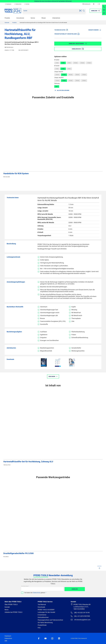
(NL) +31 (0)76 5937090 (80, 616)
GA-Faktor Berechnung (45, 623)
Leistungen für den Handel (46, 612)
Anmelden (75, 589)
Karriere (27, 4)
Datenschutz (18, 4)
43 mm (57, 75)
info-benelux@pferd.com (81, 620)
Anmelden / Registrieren (78, 43)
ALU (57, 86)
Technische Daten (61, 30)
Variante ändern (95, 30)
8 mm (69, 63)
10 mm (76, 63)
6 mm (63, 63)
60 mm (71, 75)
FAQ (39, 628)
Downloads (41, 607)
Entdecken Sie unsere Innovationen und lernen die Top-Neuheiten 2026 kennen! (53, 1)
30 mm (84, 81)
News (7, 610)
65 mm (77, 75)
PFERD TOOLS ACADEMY (46, 610)
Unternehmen (56, 18)
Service (33, 18)
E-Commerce (42, 615)
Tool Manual (42, 604)
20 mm (71, 81)
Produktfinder (42, 625)
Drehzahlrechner (43, 617)
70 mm (84, 75)
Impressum (8, 4)
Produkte (7, 18)
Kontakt (7, 607)
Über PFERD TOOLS (11, 604)
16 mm (89, 63)
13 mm (57, 81)
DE (99, 4)
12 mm (82, 63)
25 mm (77, 81)
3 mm (57, 63)
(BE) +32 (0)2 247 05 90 (80, 613)
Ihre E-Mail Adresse (25, 586)
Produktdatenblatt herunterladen (67, 34)
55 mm (64, 75)
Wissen (44, 18)
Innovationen (20, 18)
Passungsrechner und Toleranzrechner (50, 620)
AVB (6, 641)
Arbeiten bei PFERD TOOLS (13, 612)
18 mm (64, 81)
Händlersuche (86, 4)
